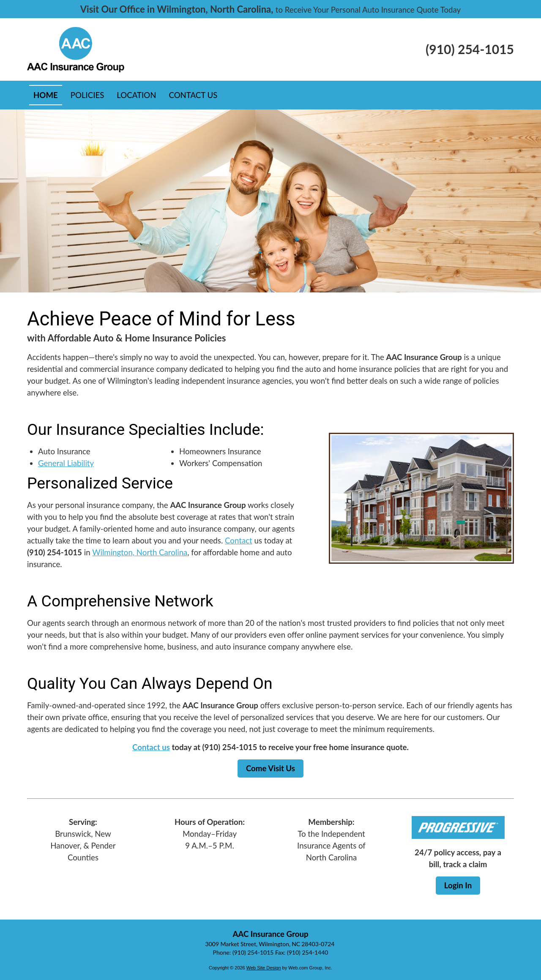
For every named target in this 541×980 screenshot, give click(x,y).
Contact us (151, 747)
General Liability (66, 463)
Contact (239, 541)
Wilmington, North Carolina (140, 552)
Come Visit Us (270, 768)
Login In (458, 885)
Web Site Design (264, 968)
